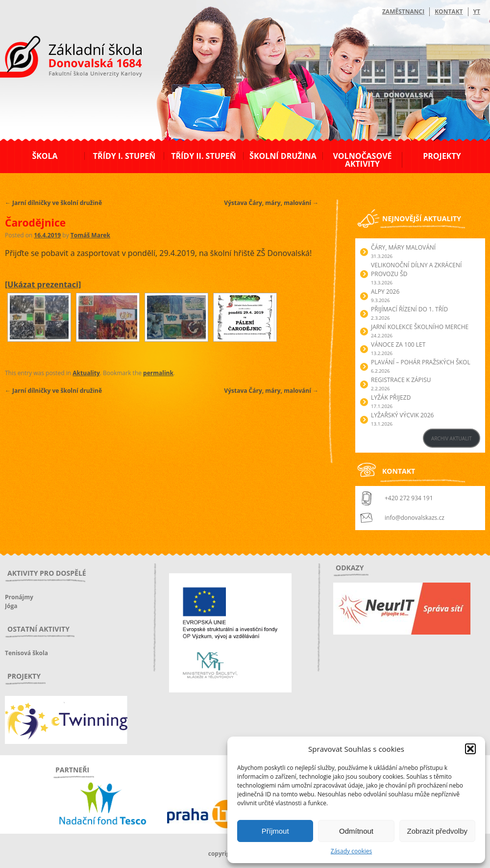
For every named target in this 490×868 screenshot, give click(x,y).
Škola (45, 156)
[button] (470, 749)
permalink (158, 373)
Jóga (11, 606)
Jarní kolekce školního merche (420, 327)
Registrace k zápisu (401, 380)
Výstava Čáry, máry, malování (271, 203)
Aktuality (86, 373)
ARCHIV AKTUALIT (452, 438)
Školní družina (283, 156)
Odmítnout (356, 831)
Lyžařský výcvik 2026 (402, 415)
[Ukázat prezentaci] (43, 284)
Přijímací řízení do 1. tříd (409, 309)
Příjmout (275, 831)
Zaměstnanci (403, 12)
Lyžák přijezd (391, 397)
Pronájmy (19, 597)
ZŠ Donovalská (58, 58)
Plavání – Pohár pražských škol (421, 362)
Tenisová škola (26, 653)
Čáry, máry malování (403, 247)
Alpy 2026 (385, 292)
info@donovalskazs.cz (415, 518)
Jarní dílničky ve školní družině (53, 203)
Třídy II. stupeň (204, 156)
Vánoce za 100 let (398, 345)
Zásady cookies (351, 851)
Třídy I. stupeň (124, 156)
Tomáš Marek (90, 235)
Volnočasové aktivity (362, 160)
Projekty (442, 156)
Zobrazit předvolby (437, 831)
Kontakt (449, 12)
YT (477, 12)
